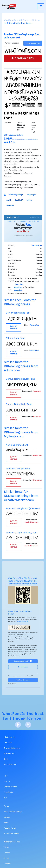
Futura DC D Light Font (18, 469)
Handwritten (37, 246)
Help (6, 776)
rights (30, 200)
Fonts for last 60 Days (13, 812)
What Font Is (9, 737)
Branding (18, 290)
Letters (7, 817)
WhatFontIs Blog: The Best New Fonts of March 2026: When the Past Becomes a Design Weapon (23, 581)
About (6, 858)
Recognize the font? (23, 661)
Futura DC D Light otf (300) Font (23, 509)
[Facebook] (18, 725)
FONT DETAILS (13, 327)
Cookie (7, 853)
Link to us (8, 743)
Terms (6, 847)
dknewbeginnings (16, 195)
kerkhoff (19, 200)
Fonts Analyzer (10, 765)
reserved (10, 206)
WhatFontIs (10, 20)
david (8, 200)
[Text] (13, 43)
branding (19, 284)
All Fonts (24, 20)
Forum (7, 806)
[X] (28, 725)
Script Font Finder (12, 834)
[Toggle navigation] (41, 6)
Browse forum (23, 667)
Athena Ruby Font (15, 338)
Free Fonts (8, 792)
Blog (6, 759)
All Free (36, 20)
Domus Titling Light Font (19, 404)
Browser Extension (12, 748)
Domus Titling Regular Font (20, 379)
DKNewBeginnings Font (18, 313)
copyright (31, 195)
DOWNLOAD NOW (23, 58)
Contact (7, 864)
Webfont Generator (23, 680)
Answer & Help (22, 621)
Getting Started (10, 787)
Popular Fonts (10, 828)
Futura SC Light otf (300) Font (22, 533)
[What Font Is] (9, 6)
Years (6, 823)
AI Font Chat (9, 754)
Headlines (18, 287)
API (5, 798)
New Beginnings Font (17, 445)
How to (7, 781)
